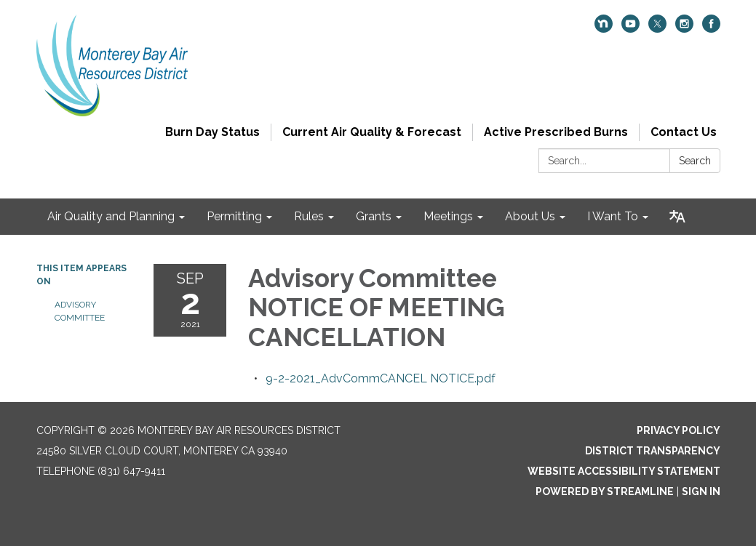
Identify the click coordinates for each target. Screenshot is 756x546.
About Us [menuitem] (530, 216)
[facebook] (711, 29)
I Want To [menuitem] (613, 216)
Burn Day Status (212, 132)
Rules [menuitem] (309, 216)
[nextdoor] (604, 29)
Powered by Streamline (605, 491)
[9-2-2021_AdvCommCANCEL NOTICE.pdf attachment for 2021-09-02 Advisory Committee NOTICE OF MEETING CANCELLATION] (381, 378)
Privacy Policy (679, 430)
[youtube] (630, 29)
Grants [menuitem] (374, 216)
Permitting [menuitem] (234, 216)
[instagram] (684, 29)
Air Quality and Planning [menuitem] (111, 216)
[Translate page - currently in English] (677, 217)
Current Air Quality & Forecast (372, 132)
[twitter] (657, 29)
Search (695, 161)
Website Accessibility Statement (624, 471)
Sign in (701, 491)
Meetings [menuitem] (448, 216)
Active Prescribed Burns (556, 132)
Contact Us (684, 132)
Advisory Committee (80, 311)
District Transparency (653, 451)
